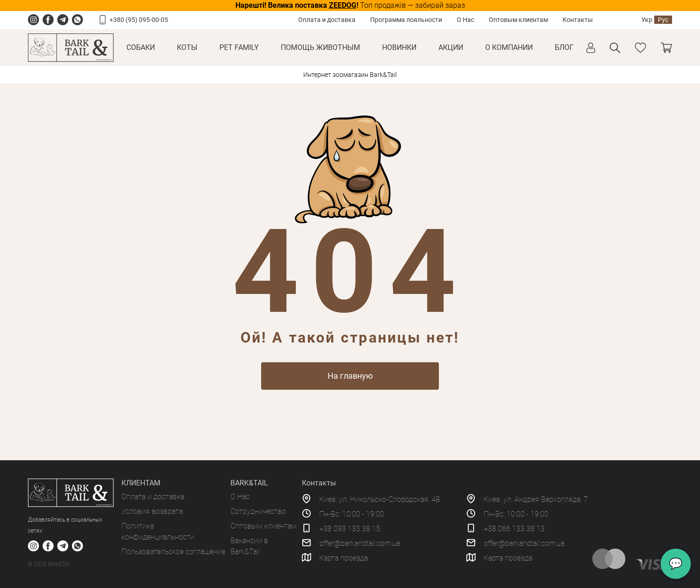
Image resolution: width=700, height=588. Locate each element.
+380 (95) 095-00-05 (139, 20)
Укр (647, 20)
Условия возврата (152, 511)
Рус (663, 20)
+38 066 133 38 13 (514, 529)
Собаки (141, 47)
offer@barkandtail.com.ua (360, 543)
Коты (187, 47)
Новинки (399, 47)
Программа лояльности (406, 20)
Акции (451, 47)
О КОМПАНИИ (509, 47)
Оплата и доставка (327, 20)
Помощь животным (320, 47)
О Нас (465, 20)
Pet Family (239, 47)
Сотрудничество (258, 511)
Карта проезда (344, 558)
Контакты (578, 20)
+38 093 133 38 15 (350, 529)
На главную (350, 376)
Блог (564, 47)
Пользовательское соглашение (173, 552)
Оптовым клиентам (518, 20)
